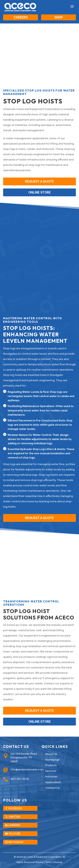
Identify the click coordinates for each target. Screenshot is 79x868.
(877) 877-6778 (20, 779)
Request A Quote (39, 518)
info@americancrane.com (27, 769)
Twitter (14, 817)
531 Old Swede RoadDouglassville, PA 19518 (24, 757)
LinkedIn (14, 825)
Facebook (15, 808)
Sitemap (58, 862)
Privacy (40, 862)
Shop (59, 17)
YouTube (14, 834)
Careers (21, 17)
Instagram (16, 842)
